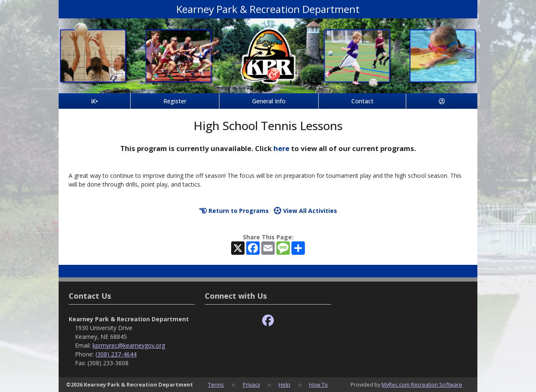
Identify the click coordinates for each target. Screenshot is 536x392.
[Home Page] (94, 101)
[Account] (442, 101)
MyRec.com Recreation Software (422, 384)
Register (175, 101)
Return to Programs (234, 211)
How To (318, 384)
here (281, 148)
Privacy (251, 384)
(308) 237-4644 (116, 354)
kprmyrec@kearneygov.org (129, 345)
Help (284, 384)
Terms (216, 384)
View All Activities (305, 211)
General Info (269, 101)
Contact (362, 101)
